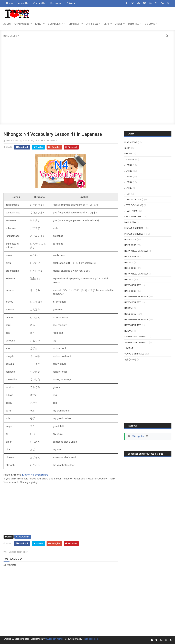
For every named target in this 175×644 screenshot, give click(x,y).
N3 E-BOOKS (130, 268)
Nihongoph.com (91, 639)
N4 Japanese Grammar (136, 297)
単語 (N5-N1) (130, 360)
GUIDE (127, 148)
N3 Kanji (129, 280)
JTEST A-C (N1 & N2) (134, 200)
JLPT (107, 24)
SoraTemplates (22, 639)
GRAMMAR (74, 24)
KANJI (39, 24)
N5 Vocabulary (133, 325)
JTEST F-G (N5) (131, 211)
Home (9, 3)
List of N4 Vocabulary (35, 475)
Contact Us (39, 3)
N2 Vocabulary (133, 257)
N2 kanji (129, 262)
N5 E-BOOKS (130, 314)
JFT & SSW (92, 24)
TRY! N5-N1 (130, 348)
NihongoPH (138, 436)
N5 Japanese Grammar (136, 320)
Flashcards (131, 142)
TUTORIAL (133, 24)
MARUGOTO (130, 222)
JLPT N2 (128, 171)
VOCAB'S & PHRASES (134, 354)
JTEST (119, 24)
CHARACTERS (22, 24)
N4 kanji (129, 308)
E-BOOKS (150, 24)
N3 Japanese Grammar (136, 274)
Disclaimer (56, 3)
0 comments (51, 141)
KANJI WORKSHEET (133, 217)
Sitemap (72, 3)
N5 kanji (129, 331)
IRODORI (128, 154)
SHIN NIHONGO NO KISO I (136, 337)
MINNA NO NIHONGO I (134, 228)
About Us (23, 3)
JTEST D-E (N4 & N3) (134, 205)
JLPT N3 (128, 177)
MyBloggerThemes (54, 639)
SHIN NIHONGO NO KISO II (136, 342)
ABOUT (7, 24)
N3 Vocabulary (133, 285)
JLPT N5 (128, 188)
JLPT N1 (128, 165)
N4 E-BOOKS (130, 291)
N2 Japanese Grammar (136, 251)
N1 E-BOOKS (130, 239)
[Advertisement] (88, 53)
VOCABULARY (55, 24)
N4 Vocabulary (23, 537)
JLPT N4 (128, 182)
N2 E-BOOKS (130, 245)
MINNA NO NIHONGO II (135, 234)
